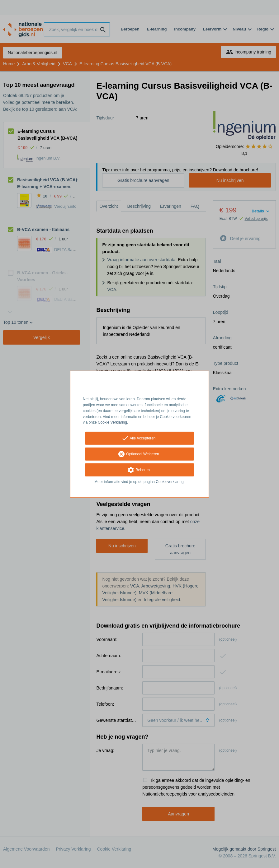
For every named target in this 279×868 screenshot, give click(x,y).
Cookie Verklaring (112, 422)
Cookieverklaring (170, 482)
